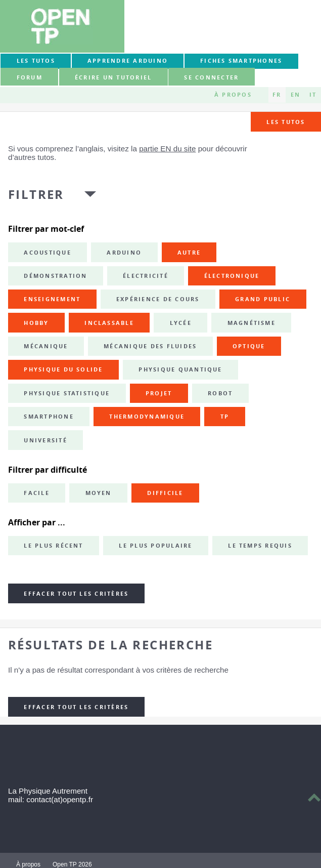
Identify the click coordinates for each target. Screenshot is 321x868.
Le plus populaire (155, 546)
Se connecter (211, 77)
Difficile (165, 493)
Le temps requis (260, 546)
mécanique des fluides (150, 346)
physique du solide (63, 369)
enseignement (52, 299)
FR (277, 95)
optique (249, 346)
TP (225, 417)
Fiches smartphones (241, 61)
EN (295, 95)
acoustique (47, 253)
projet (159, 393)
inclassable (109, 323)
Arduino (124, 253)
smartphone (49, 417)
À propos (233, 95)
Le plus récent (53, 546)
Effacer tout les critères (76, 594)
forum (30, 77)
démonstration (55, 276)
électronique (232, 276)
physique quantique (180, 369)
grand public (263, 299)
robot (220, 393)
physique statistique (67, 393)
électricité (146, 276)
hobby (36, 323)
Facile (36, 493)
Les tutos (36, 61)
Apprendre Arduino (128, 61)
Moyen (99, 493)
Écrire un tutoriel (113, 77)
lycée (181, 323)
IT (313, 95)
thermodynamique (147, 417)
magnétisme (251, 323)
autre (189, 253)
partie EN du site (167, 149)
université (45, 440)
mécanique (46, 346)
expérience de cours (158, 299)
